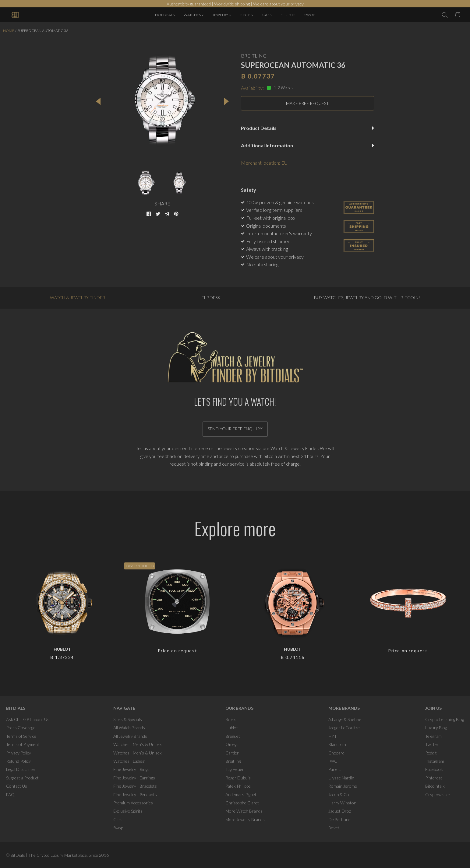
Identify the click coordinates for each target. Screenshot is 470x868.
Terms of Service (21, 736)
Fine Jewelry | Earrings (134, 778)
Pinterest (434, 778)
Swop (118, 828)
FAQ (10, 794)
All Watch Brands (129, 728)
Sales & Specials (128, 719)
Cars (118, 819)
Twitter (432, 744)
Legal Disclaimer (21, 769)
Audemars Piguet (241, 794)
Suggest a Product (22, 778)
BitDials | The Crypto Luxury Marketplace (49, 855)
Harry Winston (342, 803)
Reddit (431, 753)
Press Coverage (21, 728)
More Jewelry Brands (245, 819)
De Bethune (339, 819)
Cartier (232, 753)
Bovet (334, 828)
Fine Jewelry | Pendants (135, 794)
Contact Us (17, 786)
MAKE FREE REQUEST (307, 103)
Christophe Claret (242, 803)
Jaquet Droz (340, 811)
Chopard (336, 753)
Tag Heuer (235, 769)
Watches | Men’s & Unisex (137, 744)
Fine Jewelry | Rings (131, 769)
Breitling (233, 761)
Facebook (434, 769)
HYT (333, 736)
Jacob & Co (339, 794)
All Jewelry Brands (130, 736)
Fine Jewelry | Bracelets (135, 786)
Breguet (233, 736)
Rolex (230, 719)
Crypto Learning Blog (445, 719)
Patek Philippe (238, 786)
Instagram (435, 761)
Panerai (335, 769)
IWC (333, 761)
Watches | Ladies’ (129, 761)
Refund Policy (18, 761)
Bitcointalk (435, 786)
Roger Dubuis (238, 778)
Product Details (307, 128)
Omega (232, 744)
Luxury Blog (436, 728)
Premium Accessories (133, 803)
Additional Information (307, 145)
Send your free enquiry (235, 429)
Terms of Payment (23, 744)
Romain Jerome (343, 786)
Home (9, 31)
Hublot (232, 728)
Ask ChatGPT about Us (28, 719)
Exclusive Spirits (128, 811)
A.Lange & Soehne (345, 719)
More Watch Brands (244, 811)
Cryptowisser (438, 794)
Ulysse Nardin (341, 778)
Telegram (433, 736)
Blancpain (337, 744)
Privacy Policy (19, 753)
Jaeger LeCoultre (344, 728)
